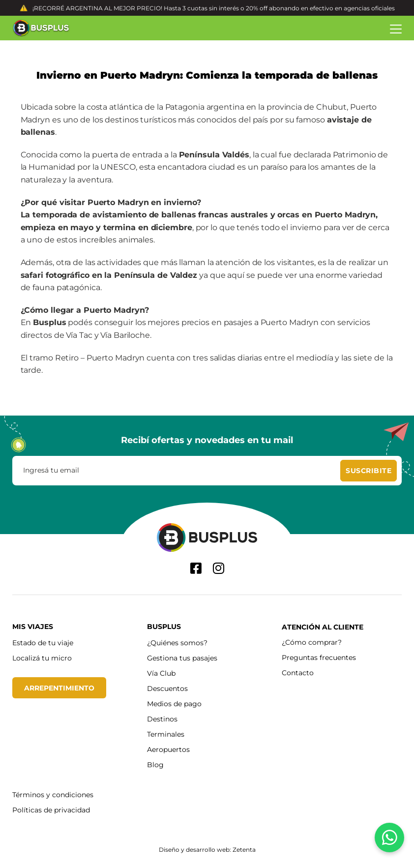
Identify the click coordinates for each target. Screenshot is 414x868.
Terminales (166, 734)
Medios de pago (174, 703)
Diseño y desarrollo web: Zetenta (207, 849)
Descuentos (167, 688)
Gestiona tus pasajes (182, 658)
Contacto (298, 673)
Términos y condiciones (53, 794)
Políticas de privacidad (51, 810)
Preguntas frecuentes (319, 657)
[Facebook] (196, 568)
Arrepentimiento (59, 688)
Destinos (162, 719)
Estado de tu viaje (43, 643)
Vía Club (161, 673)
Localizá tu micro (42, 658)
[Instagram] (219, 568)
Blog (155, 764)
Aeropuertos (168, 749)
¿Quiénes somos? (177, 643)
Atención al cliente (323, 627)
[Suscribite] (369, 471)
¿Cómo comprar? (312, 642)
